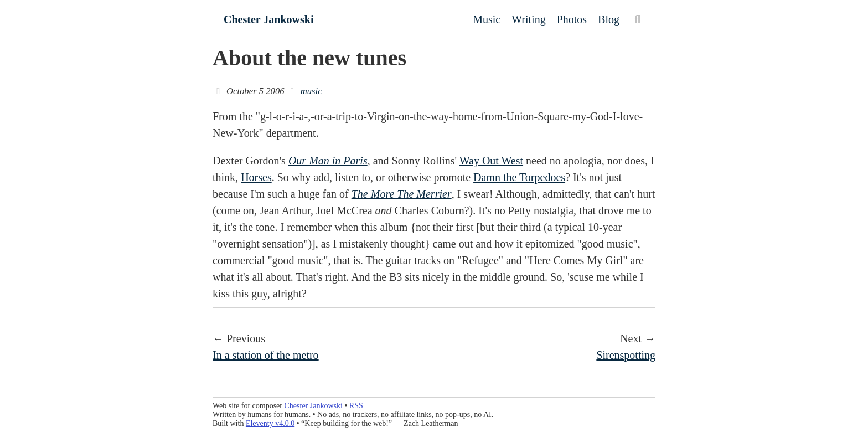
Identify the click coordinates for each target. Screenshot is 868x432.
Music (487, 19)
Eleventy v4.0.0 (270, 423)
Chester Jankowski (268, 19)
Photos (572, 19)
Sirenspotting (626, 355)
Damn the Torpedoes (519, 177)
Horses (256, 177)
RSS (356, 406)
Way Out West (491, 161)
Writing (528, 19)
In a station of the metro (266, 355)
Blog (609, 19)
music (311, 91)
